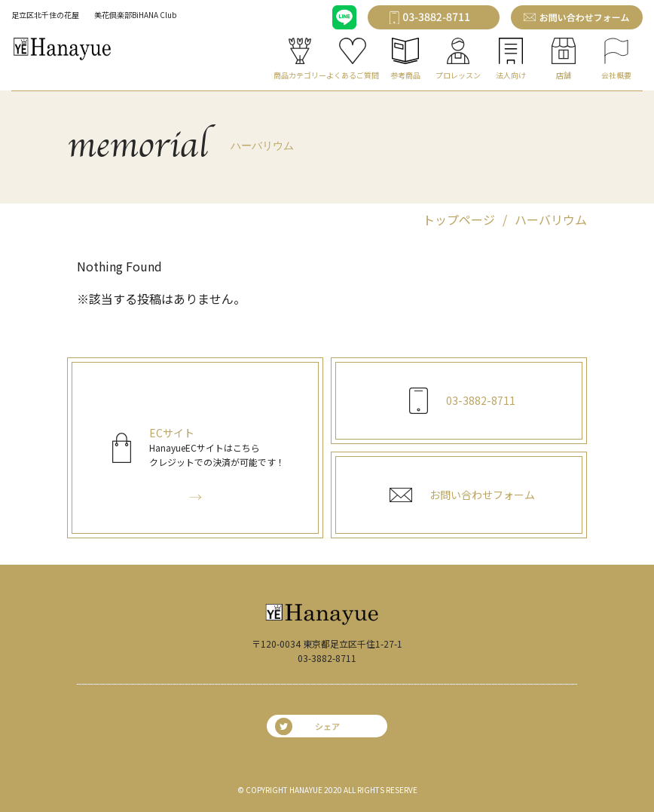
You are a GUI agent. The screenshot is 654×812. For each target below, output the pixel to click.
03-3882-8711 (327, 658)
